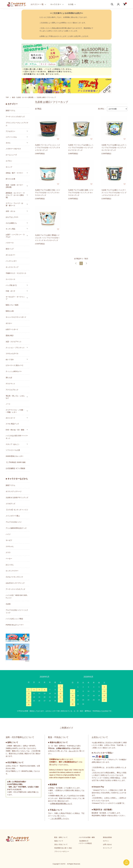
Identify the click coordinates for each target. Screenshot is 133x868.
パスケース (10, 243)
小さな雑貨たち (11, 223)
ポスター (9, 323)
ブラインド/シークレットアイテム (17, 124)
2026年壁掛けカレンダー (15, 456)
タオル (8, 143)
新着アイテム (10, 111)
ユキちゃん (10, 546)
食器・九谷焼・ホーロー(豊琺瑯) (23, 97)
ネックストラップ (12, 267)
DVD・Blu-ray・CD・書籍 (15, 430)
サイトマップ (107, 848)
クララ (8, 552)
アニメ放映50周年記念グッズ (16, 528)
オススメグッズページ (14, 491)
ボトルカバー (10, 255)
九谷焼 (8, 604)
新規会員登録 (107, 837)
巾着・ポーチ (10, 291)
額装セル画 (10, 311)
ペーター (9, 559)
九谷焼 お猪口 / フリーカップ (46, 97)
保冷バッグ (10, 249)
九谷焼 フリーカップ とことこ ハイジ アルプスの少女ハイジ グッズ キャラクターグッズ (47, 148)
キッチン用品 (10, 229)
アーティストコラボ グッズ (15, 589)
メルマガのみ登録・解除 (87, 837)
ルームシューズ (11, 155)
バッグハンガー (11, 261)
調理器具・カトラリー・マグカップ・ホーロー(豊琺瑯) (15, 195)
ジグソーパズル (11, 137)
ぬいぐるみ (10, 359)
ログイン (106, 841)
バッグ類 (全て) (11, 285)
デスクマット (10, 384)
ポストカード (10, 418)
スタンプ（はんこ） (13, 444)
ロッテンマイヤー (12, 571)
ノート (8, 404)
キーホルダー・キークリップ (15, 298)
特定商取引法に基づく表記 (63, 848)
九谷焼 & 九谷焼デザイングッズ (17, 497)
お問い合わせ (107, 844)
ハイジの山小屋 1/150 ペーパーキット (17, 437)
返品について (59, 841)
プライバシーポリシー (62, 851)
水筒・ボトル (10, 211)
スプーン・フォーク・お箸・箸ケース (14, 204)
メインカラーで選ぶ (13, 516)
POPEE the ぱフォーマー (15, 625)
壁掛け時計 (10, 336)
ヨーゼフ (9, 540)
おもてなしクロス (12, 217)
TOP (7, 97)
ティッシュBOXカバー (14, 371)
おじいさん (10, 565)
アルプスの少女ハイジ (14, 522)
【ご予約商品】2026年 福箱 (16, 462)
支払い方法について (61, 844)
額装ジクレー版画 (12, 305)
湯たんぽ (9, 377)
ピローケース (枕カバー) (14, 365)
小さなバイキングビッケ (14, 577)
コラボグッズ (10, 504)
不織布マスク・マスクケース (16, 273)
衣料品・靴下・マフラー (14, 173)
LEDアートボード (12, 329)
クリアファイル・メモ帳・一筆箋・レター (15, 411)
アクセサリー (10, 131)
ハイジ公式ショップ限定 (14, 619)
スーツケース (10, 279)
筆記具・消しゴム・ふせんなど (15, 397)
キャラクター (56, 4)
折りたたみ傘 (10, 179)
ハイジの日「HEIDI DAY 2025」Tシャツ (17, 597)
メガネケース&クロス (13, 149)
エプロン (9, 161)
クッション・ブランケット (15, 348)
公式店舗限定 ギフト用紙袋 (15, 468)
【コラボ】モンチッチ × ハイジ (17, 510)
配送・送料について (61, 837)
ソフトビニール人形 (13, 450)
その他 (71, 4)
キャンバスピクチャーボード (16, 317)
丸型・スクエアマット (14, 342)
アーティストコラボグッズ (15, 117)
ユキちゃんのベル (12, 353)
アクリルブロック (12, 390)
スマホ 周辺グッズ (12, 424)
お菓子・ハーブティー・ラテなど (15, 236)
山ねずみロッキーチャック (15, 583)
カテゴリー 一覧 (37, 4)
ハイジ (8, 534)
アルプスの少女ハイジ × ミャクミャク (17, 611)
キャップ (9, 167)
